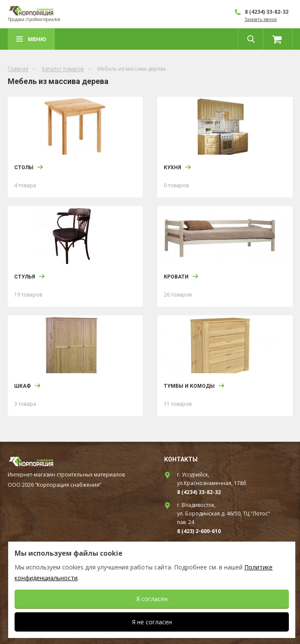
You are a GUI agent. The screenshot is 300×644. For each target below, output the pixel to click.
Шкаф (22, 386)
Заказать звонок (261, 19)
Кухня (172, 168)
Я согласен (152, 599)
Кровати (176, 277)
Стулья (25, 277)
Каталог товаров (63, 69)
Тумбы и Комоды (189, 386)
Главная (18, 69)
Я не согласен (152, 622)
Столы (24, 168)
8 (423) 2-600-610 (199, 531)
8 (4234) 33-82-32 (267, 12)
